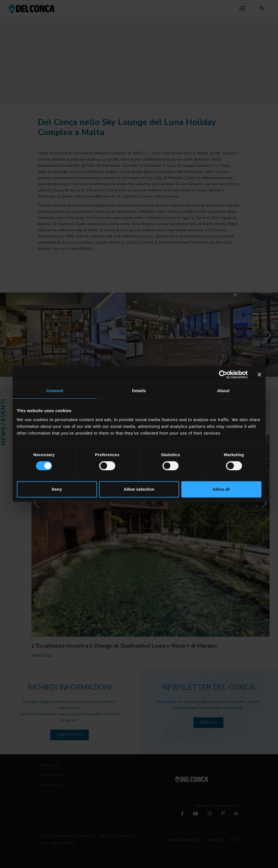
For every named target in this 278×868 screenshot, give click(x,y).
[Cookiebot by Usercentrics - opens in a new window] (223, 374)
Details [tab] (139, 391)
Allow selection (139, 489)
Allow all (221, 489)
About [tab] (223, 391)
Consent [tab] (55, 391)
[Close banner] (259, 374)
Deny (57, 489)
